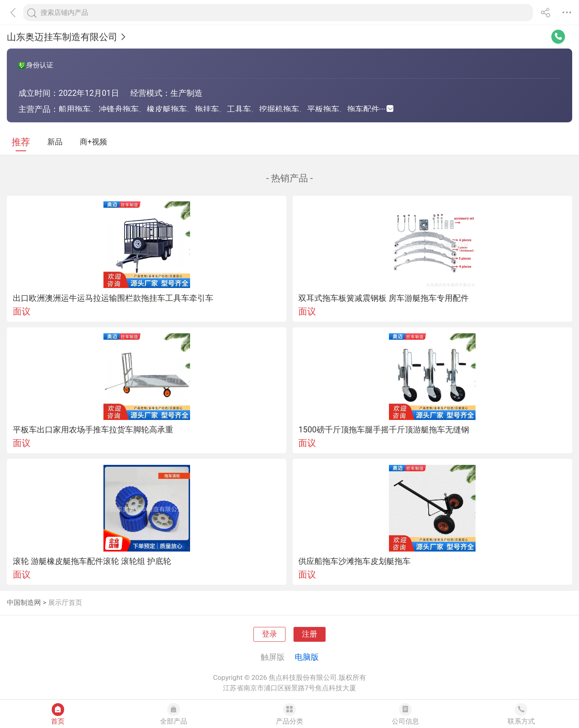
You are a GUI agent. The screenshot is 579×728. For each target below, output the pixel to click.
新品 (55, 142)
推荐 (21, 142)
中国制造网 (24, 602)
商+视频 (93, 142)
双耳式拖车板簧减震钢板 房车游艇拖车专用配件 (384, 298)
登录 (269, 634)
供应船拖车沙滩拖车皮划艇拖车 (354, 561)
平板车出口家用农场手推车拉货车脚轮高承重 (93, 430)
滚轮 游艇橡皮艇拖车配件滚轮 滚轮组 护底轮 (92, 561)
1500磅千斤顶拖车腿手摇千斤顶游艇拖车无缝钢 (384, 430)
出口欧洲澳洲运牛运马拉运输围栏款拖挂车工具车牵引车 (113, 298)
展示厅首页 (65, 602)
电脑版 (307, 657)
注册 (310, 634)
